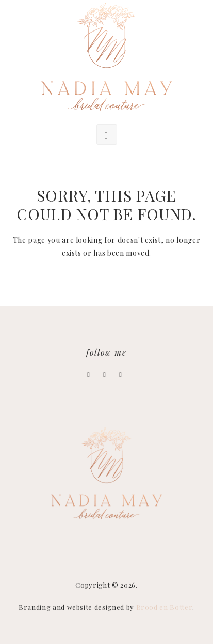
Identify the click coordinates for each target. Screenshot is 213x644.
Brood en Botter (165, 607)
